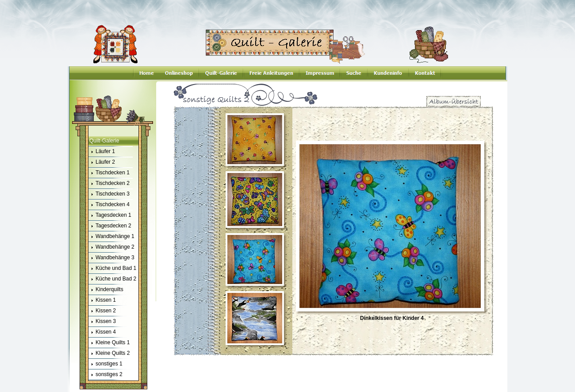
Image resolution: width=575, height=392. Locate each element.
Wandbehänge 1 (111, 237)
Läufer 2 (102, 162)
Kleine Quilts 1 (109, 343)
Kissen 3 (102, 322)
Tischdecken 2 (109, 184)
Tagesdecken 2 (110, 226)
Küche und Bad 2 (112, 279)
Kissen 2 (102, 311)
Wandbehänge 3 (111, 258)
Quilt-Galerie (104, 141)
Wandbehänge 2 (111, 247)
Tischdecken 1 (109, 173)
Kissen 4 (102, 332)
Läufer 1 (102, 152)
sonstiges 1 (105, 364)
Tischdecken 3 (109, 194)
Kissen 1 (102, 300)
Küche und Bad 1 (112, 269)
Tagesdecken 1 (110, 215)
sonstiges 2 (105, 375)
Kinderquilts (106, 290)
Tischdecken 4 (109, 205)
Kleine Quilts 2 (109, 354)
